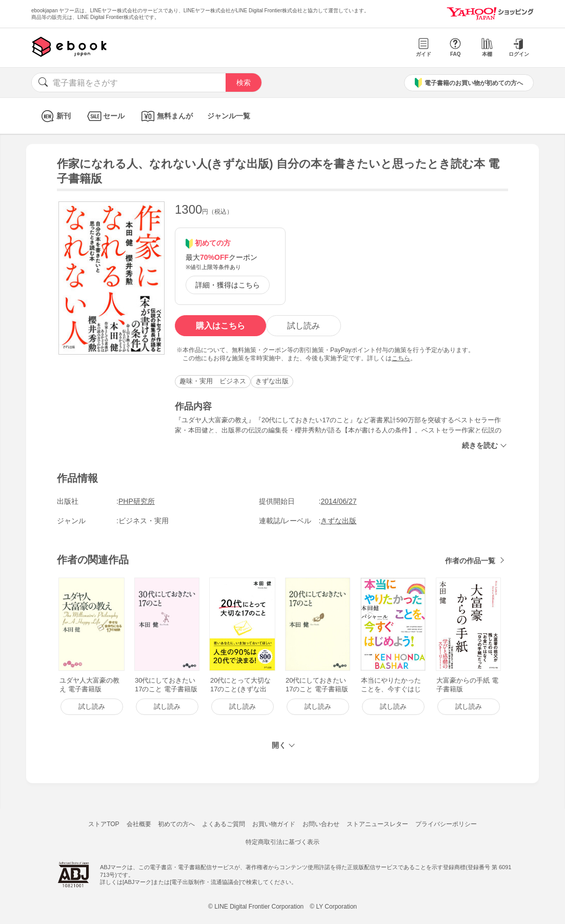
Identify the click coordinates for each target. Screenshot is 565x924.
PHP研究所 (137, 501)
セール (105, 116)
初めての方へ (176, 824)
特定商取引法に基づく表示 (282, 842)
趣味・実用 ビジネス (213, 381)
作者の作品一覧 (470, 561)
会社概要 (139, 824)
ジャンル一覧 (229, 116)
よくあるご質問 (224, 824)
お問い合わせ (321, 824)
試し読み (304, 326)
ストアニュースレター (377, 824)
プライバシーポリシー (446, 824)
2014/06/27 (338, 501)
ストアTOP (104, 824)
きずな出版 (272, 381)
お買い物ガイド (274, 824)
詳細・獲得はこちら (228, 285)
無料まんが (166, 116)
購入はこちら (220, 326)
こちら (401, 358)
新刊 (55, 116)
